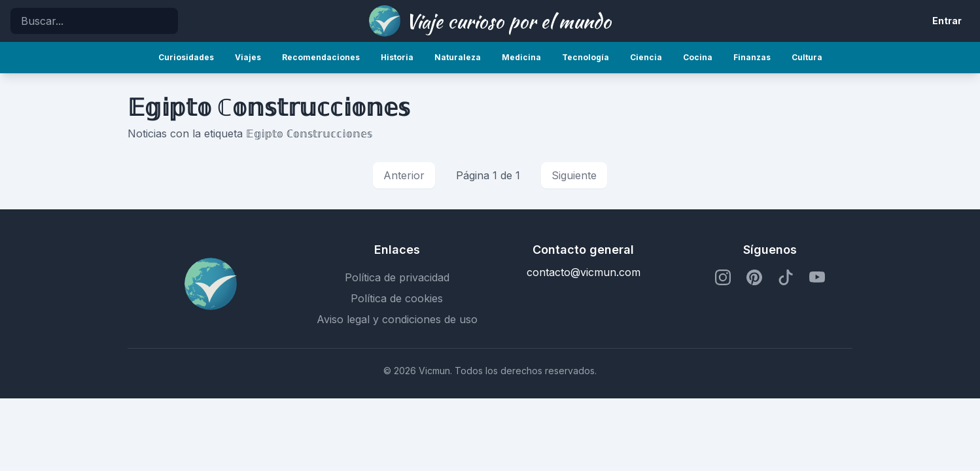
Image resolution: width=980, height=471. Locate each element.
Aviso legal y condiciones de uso (397, 319)
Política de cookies (397, 298)
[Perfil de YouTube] (817, 277)
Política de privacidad (397, 277)
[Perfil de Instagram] (723, 277)
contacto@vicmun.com (584, 272)
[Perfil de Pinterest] (754, 277)
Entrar (947, 21)
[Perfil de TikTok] (786, 277)
